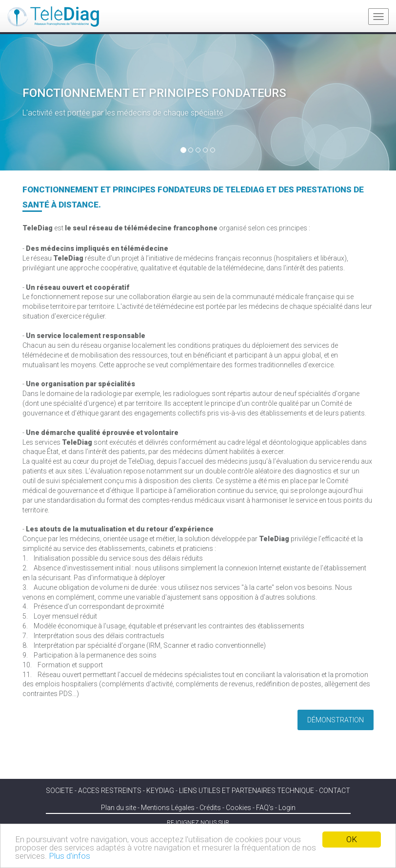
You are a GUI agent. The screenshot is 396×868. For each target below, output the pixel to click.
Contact (335, 791)
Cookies (238, 808)
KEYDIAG (160, 791)
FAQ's (265, 808)
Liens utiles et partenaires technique (247, 791)
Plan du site (119, 808)
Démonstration (336, 720)
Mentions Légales (168, 808)
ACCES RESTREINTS (110, 791)
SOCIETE (59, 791)
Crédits (210, 808)
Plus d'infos (69, 856)
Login (287, 808)
